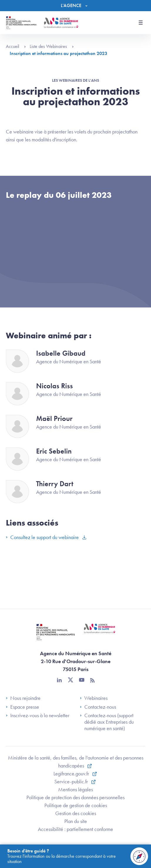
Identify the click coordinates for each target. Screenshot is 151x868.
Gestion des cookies (76, 813)
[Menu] (75, 6)
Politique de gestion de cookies (76, 805)
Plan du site (76, 821)
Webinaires (94, 698)
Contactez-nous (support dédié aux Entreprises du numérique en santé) (107, 722)
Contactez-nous (98, 707)
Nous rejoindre (23, 698)
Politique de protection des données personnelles (75, 797)
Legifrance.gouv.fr (72, 773)
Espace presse (22, 707)
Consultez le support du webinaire (43, 537)
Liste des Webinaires (52, 46)
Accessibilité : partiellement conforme (75, 829)
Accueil (16, 46)
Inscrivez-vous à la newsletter (38, 715)
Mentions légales (75, 789)
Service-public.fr (72, 781)
